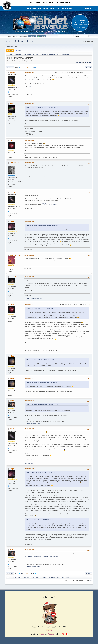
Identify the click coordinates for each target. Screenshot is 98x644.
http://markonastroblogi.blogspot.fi (33, 423)
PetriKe (12, 73)
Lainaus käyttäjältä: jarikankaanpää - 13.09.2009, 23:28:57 (42, 382)
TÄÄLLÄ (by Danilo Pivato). (49, 204)
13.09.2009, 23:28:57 (29, 255)
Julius (12, 356)
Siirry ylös (10, 573)
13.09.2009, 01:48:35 (29, 141)
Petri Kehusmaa (29, 98)
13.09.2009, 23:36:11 (29, 277)
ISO (30, 87)
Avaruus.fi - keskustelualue (20, 41)
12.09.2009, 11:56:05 (29, 73)
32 (33, 67)
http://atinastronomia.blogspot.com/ (33, 299)
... (23, 67)
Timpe (12, 221)
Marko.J (12, 401)
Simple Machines (18, 640)
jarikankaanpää (15, 255)
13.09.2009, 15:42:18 (29, 192)
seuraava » (87, 62)
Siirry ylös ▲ (90, 640)
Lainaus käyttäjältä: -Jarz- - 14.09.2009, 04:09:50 (40, 520)
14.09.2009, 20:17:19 (29, 469)
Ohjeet (76, 640)
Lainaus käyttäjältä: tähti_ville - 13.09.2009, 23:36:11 (41, 360)
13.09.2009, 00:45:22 (29, 104)
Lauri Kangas (14, 163)
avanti (12, 104)
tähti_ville (13, 277)
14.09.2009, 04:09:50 (29, 304)
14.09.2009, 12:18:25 (29, 356)
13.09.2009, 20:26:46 (29, 221)
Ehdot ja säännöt (83, 640)
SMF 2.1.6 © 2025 (9, 640)
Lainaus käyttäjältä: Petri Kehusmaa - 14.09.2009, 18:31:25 (43, 473)
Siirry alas (10, 68)
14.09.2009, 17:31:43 (29, 401)
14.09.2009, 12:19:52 (29, 378)
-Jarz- (12, 141)
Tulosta (89, 68)
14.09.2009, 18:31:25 (29, 429)
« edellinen (80, 62)
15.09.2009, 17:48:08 (29, 550)
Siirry (66, 581)
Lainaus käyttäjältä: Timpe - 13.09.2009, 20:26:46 (40, 308)
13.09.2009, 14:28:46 (29, 163)
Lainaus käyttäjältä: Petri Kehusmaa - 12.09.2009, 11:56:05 (43, 108)
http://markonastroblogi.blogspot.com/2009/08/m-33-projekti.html (43, 557)
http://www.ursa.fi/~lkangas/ (39, 176)
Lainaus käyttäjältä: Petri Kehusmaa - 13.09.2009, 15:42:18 (43, 225)
